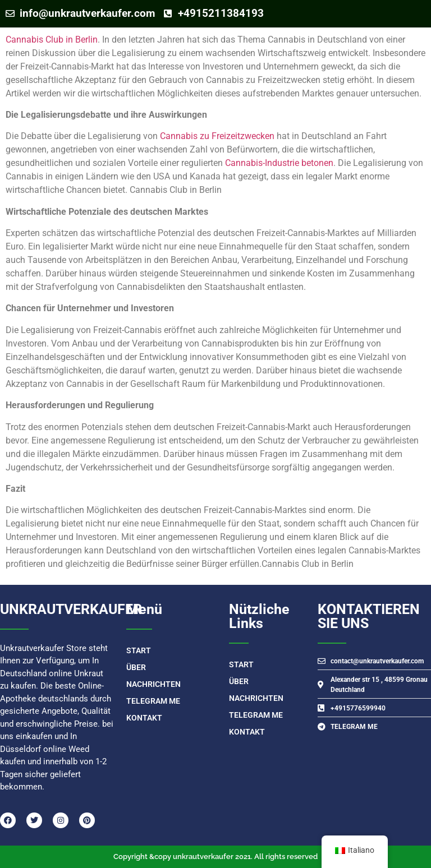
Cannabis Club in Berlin (52, 40)
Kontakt (144, 718)
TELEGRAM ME (153, 701)
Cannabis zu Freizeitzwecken (217, 136)
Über (136, 667)
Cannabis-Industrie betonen (279, 163)
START (139, 650)
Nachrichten (153, 684)
